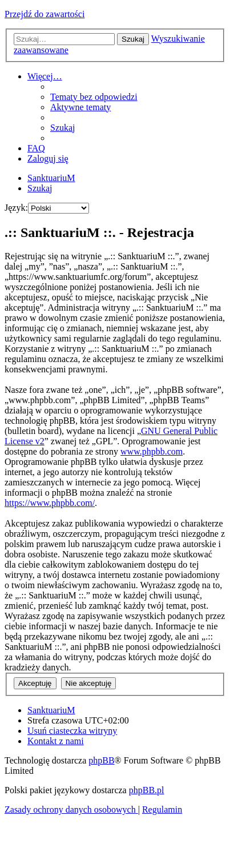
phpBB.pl (147, 790)
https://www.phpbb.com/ (50, 503)
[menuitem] (94, 97)
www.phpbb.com (152, 451)
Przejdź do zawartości (45, 14)
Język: (16, 208)
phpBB (101, 760)
